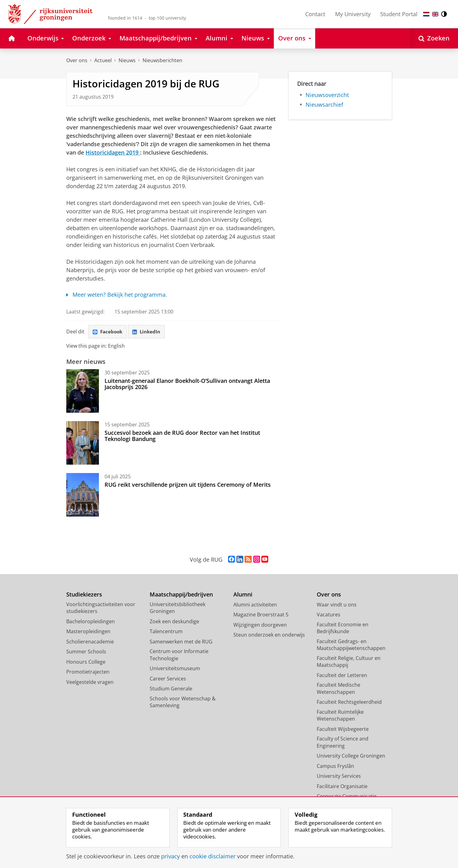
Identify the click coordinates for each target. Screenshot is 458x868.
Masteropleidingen (88, 632)
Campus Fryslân (335, 767)
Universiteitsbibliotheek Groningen (178, 608)
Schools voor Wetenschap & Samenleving (183, 703)
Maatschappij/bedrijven (181, 595)
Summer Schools (86, 652)
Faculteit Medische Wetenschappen (339, 689)
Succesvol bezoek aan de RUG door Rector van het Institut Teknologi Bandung (182, 436)
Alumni (243, 595)
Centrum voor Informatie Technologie (179, 655)
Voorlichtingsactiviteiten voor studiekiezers (101, 608)
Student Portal (399, 14)
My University (353, 14)
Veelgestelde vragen (90, 683)
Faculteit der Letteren (342, 676)
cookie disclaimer (213, 856)
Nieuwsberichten (162, 60)
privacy (171, 856)
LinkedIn (149, 332)
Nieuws (127, 60)
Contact (315, 14)
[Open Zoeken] (434, 38)
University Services (339, 777)
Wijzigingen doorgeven (260, 625)
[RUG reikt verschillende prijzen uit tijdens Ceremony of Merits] (83, 495)
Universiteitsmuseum (175, 669)
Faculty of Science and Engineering (343, 743)
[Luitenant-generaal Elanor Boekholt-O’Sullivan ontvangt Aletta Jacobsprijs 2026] (83, 392)
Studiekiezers (84, 595)
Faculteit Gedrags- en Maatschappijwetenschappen (351, 645)
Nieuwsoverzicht (327, 95)
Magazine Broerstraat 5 (261, 615)
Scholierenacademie (90, 642)
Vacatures (329, 615)
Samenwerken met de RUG (181, 642)
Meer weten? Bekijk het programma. (117, 295)
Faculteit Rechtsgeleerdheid (349, 703)
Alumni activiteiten (255, 605)
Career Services (168, 679)
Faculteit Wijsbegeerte (343, 730)
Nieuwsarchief (324, 104)
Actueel (103, 60)
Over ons (77, 60)
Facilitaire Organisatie (342, 787)
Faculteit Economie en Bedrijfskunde (343, 629)
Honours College (86, 662)
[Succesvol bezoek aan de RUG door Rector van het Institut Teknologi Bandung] (83, 443)
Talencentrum (166, 632)
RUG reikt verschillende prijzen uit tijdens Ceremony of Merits (188, 485)
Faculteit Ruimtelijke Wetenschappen (340, 716)
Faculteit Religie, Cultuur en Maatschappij (349, 662)
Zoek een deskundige (174, 622)
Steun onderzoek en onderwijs (269, 635)
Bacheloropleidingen (91, 622)
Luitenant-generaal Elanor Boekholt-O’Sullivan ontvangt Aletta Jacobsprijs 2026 (187, 384)
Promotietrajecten (88, 672)
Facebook (109, 332)
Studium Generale (171, 689)
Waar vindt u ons (337, 605)
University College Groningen (351, 756)
